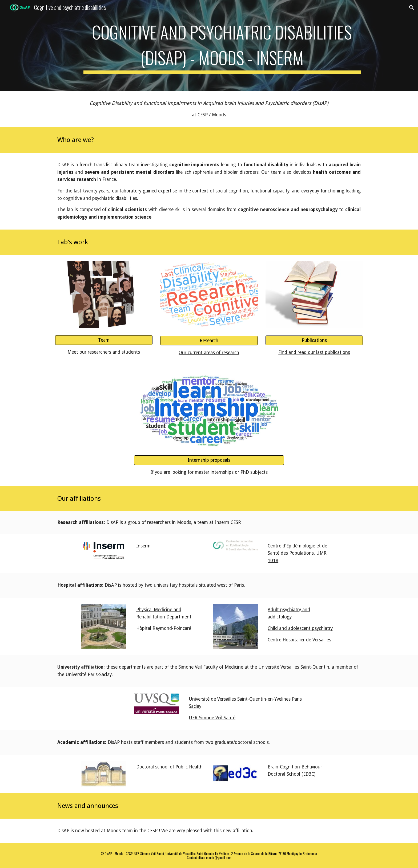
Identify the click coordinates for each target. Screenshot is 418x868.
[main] (222, 45)
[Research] (209, 341)
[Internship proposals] (209, 460)
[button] (412, 7)
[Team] (104, 340)
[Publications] (314, 340)
